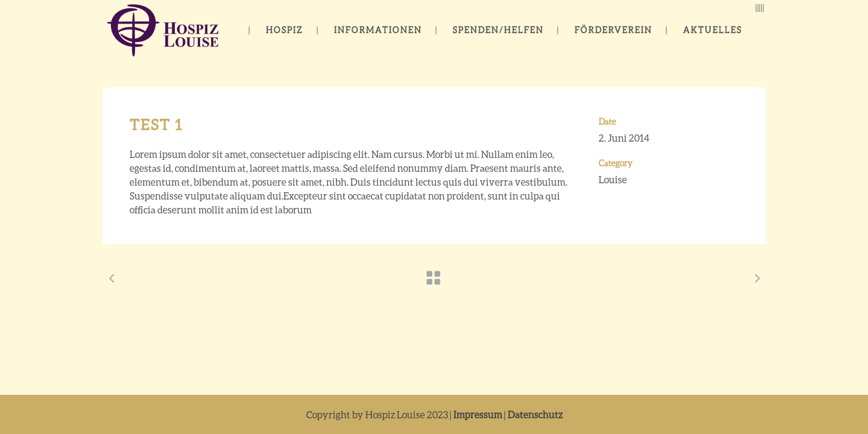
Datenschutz (535, 414)
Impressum (478, 414)
